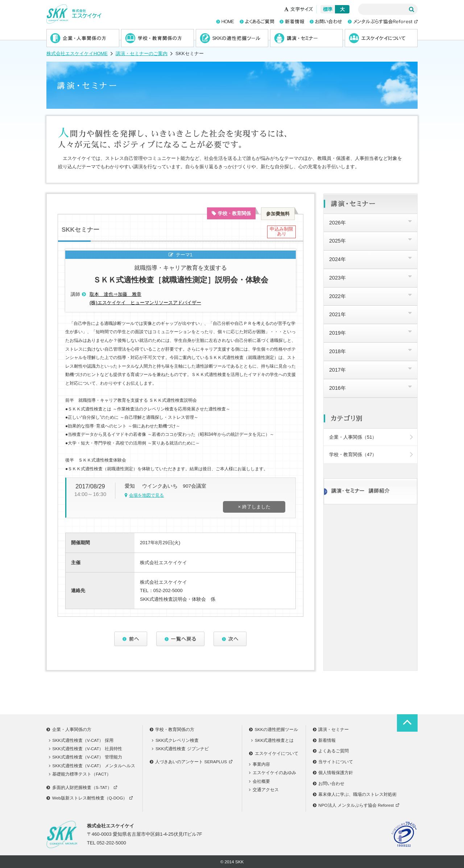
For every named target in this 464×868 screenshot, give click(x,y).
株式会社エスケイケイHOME (77, 53)
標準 (328, 9)
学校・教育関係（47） (371, 454)
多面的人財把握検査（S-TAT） (83, 787)
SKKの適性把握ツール (232, 38)
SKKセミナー (80, 230)
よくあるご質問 (331, 751)
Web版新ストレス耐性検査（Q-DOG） (91, 798)
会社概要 (260, 781)
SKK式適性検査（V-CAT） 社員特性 (86, 749)
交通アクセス (264, 790)
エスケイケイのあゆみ (273, 772)
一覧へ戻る (181, 639)
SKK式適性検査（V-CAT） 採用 (81, 740)
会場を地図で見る (146, 495)
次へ (230, 639)
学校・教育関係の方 (158, 38)
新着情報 (324, 740)
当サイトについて (333, 762)
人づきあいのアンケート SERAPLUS (192, 762)
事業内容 (260, 764)
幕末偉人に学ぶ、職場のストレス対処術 (355, 794)
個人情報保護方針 (333, 772)
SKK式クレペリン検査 (175, 740)
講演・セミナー (306, 38)
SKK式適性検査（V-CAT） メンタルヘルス (92, 766)
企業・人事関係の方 (83, 38)
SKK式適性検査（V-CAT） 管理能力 (86, 757)
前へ (131, 639)
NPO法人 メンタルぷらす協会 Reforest (357, 805)
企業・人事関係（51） (371, 437)
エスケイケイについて (381, 38)
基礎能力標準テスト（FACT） (80, 774)
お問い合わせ (329, 783)
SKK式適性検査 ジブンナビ (180, 749)
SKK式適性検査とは (272, 740)
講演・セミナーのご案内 (142, 53)
